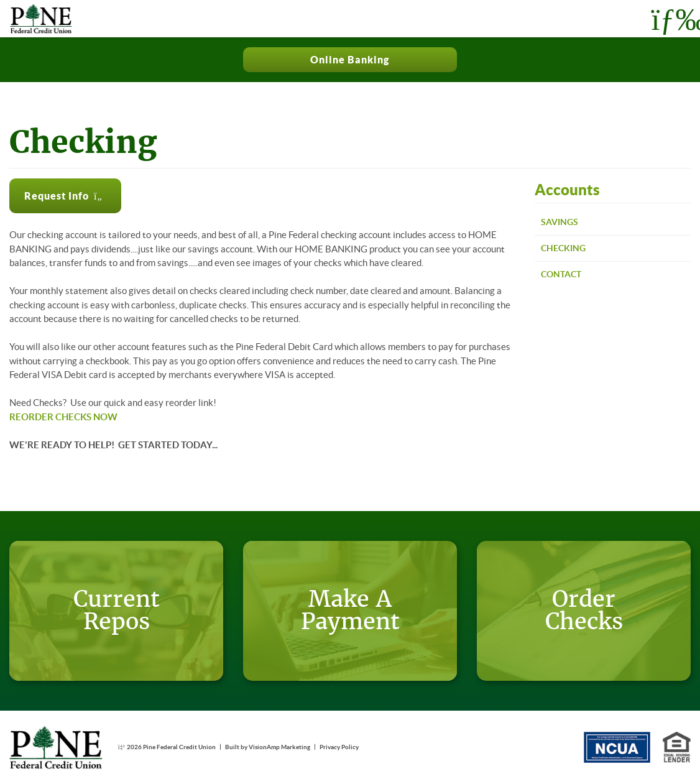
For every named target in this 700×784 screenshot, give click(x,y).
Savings (560, 222)
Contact (561, 274)
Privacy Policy (339, 747)
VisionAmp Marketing (279, 747)
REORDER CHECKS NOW (63, 417)
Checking (563, 248)
